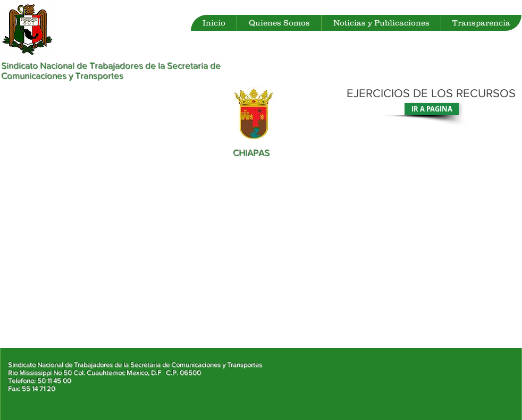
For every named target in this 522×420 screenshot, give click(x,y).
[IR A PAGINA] (432, 109)
